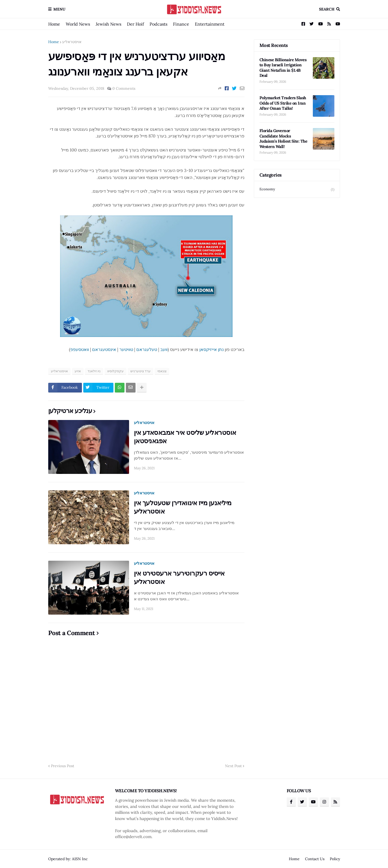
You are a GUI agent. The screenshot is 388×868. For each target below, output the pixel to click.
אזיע (78, 371)
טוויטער (126, 349)
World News (78, 24)
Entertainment (210, 24)
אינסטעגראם (104, 349)
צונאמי (162, 371)
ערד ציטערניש (141, 371)
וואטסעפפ (80, 349)
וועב (164, 349)
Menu (59, 9)
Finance (181, 24)
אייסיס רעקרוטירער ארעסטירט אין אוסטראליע (179, 577)
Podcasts (158, 24)
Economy (297, 189)
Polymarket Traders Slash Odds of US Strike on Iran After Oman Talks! (283, 103)
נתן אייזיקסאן (212, 349)
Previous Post (63, 766)
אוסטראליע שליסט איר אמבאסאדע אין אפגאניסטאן (185, 437)
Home (54, 24)
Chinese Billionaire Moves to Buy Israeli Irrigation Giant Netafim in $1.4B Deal (283, 68)
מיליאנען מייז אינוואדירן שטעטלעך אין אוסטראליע (183, 507)
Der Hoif (135, 24)
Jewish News (108, 24)
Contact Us (315, 859)
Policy (335, 859)
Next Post (233, 766)
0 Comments (124, 88)
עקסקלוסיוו (115, 371)
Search (327, 9)
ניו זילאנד (94, 371)
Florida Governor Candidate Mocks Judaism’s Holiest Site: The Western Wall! (283, 139)
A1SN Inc (80, 859)
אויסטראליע (72, 42)
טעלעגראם (147, 349)
